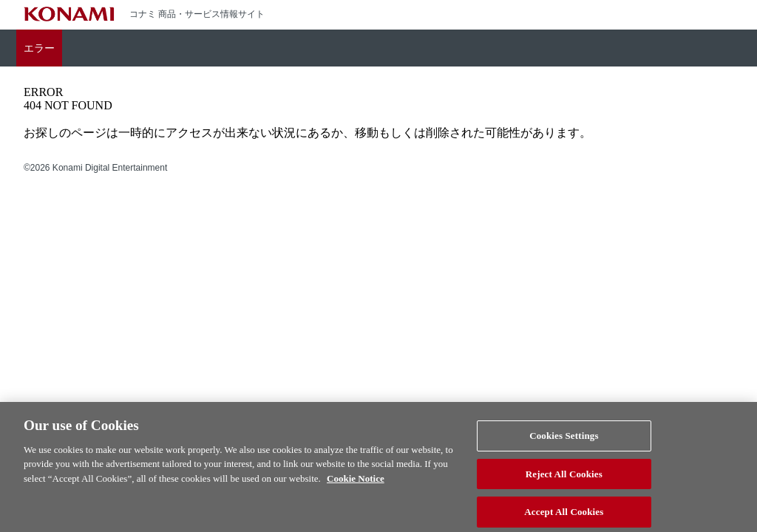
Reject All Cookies (564, 479)
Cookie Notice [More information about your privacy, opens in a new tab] (356, 484)
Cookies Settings (564, 441)
